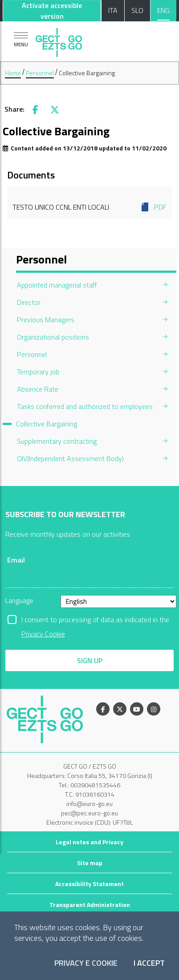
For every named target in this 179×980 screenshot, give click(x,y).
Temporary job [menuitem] (38, 372)
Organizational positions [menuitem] (53, 337)
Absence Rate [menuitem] (38, 389)
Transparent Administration (90, 905)
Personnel (40, 73)
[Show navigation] (21, 39)
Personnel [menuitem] (32, 354)
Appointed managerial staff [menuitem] (57, 285)
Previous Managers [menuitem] (46, 320)
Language (19, 600)
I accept (149, 963)
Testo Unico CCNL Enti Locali (89, 207)
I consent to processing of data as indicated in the (95, 620)
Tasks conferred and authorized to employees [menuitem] (85, 406)
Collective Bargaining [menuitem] (47, 424)
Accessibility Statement (89, 884)
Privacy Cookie (43, 634)
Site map (90, 863)
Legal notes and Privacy (89, 842)
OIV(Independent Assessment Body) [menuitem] (70, 458)
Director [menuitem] (29, 302)
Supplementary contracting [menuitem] (57, 441)
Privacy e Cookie (86, 963)
